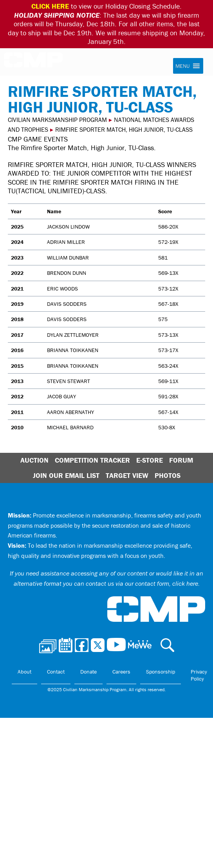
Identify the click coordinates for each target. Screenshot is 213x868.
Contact (56, 672)
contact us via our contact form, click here (142, 583)
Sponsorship (161, 672)
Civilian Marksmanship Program (33, 62)
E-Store (150, 460)
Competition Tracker (92, 460)
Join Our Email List (66, 475)
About (24, 672)
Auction (34, 460)
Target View (127, 475)
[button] (182, 66)
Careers (121, 672)
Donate (88, 672)
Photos (168, 475)
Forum (181, 460)
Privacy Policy (199, 675)
